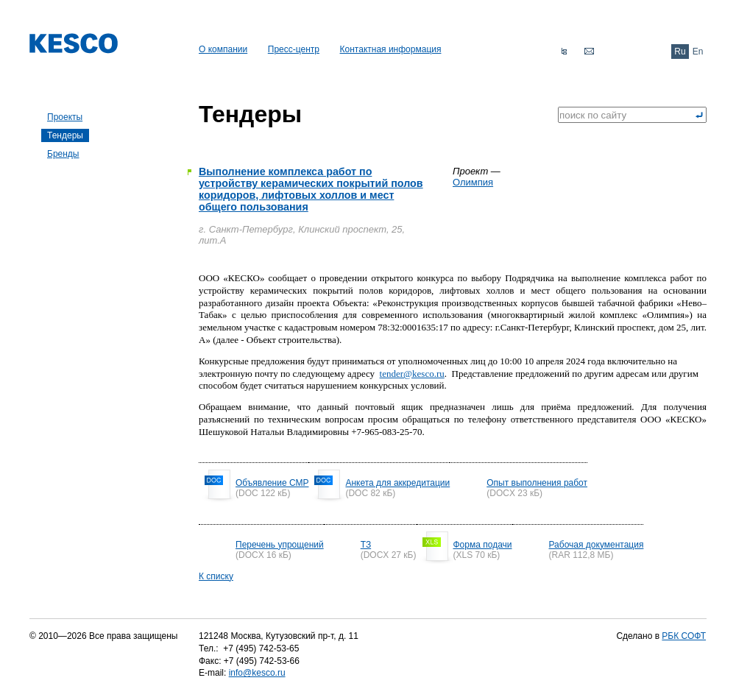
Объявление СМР (272, 483)
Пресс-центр (294, 49)
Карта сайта (564, 52)
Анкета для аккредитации (397, 483)
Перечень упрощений (280, 545)
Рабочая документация (597, 545)
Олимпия (473, 182)
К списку (216, 576)
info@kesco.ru (257, 673)
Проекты (65, 117)
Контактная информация (391, 49)
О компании (223, 49)
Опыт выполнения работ (537, 483)
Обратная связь (589, 52)
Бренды (63, 154)
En (698, 52)
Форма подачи (483, 545)
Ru (680, 52)
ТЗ (366, 545)
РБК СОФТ (684, 636)
